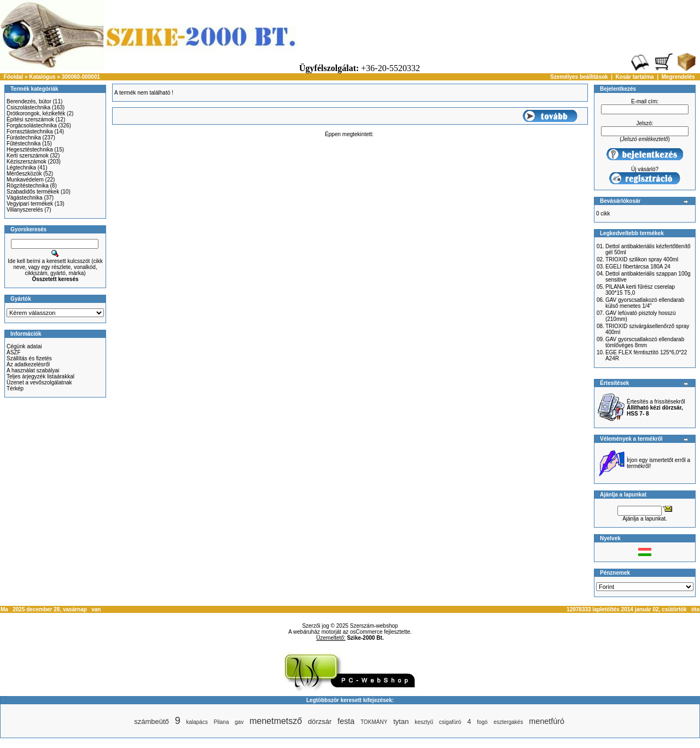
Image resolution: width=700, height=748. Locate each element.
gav (239, 722)
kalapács (197, 722)
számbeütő (151, 721)
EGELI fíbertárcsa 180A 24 (638, 267)
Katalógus (42, 77)
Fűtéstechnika (24, 144)
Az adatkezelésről (28, 364)
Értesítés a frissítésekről (656, 408)
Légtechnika (21, 168)
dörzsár (320, 721)
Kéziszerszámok (27, 162)
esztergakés (508, 722)
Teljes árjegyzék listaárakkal (40, 376)
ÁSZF (14, 352)
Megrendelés (678, 77)
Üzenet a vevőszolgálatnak (39, 382)
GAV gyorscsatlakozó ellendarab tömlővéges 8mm (645, 342)
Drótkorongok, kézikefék (36, 113)
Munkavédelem (25, 180)
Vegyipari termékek (30, 204)
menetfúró (547, 721)
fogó (482, 722)
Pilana (221, 722)
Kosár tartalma (635, 77)
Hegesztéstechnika (30, 150)
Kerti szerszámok (28, 156)
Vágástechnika (25, 198)
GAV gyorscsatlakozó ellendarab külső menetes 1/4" (645, 303)
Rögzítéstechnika (28, 186)
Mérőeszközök (24, 174)
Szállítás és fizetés (29, 358)
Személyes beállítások (579, 77)
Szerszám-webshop (374, 626)
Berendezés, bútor (29, 101)
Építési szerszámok (30, 119)
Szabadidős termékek (33, 192)
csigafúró (450, 722)
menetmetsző (276, 721)
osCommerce (366, 632)
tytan (401, 721)
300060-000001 (81, 77)
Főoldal (14, 77)
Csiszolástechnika (28, 107)
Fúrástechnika (24, 138)
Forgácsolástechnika (32, 125)
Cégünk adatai (24, 346)
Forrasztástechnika (30, 132)
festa (346, 721)
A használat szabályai (33, 370)
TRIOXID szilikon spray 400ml (642, 259)
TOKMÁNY (374, 722)
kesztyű (424, 722)
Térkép (15, 388)
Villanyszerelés (25, 210)
